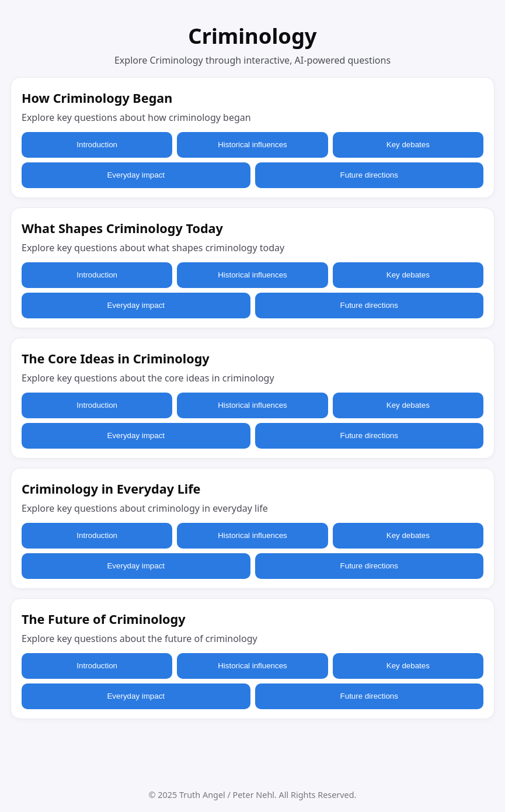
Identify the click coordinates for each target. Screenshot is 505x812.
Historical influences (252, 145)
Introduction (97, 145)
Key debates (408, 145)
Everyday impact (136, 175)
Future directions (369, 175)
